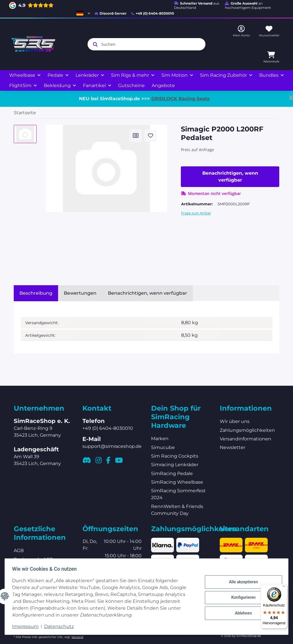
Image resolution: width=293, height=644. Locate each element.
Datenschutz (61, 626)
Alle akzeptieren (241, 583)
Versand (77, 637)
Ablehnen (241, 612)
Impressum (27, 626)
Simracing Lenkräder (175, 465)
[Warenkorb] (271, 57)
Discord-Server (111, 13)
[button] (83, 13)
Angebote (163, 85)
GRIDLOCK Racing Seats (181, 99)
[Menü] (284, 588)
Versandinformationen (246, 439)
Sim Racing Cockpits (175, 456)
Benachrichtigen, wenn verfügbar (230, 177)
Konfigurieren (241, 597)
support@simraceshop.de (112, 446)
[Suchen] (146, 44)
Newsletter (232, 447)
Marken (160, 439)
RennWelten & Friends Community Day (177, 510)
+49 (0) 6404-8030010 (153, 13)
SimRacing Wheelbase (177, 482)
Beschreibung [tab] (36, 293)
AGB (19, 551)
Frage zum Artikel (196, 213)
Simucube (163, 447)
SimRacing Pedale (172, 473)
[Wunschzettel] (269, 31)
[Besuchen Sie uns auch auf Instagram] (99, 460)
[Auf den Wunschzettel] (151, 136)
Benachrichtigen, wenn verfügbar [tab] (148, 293)
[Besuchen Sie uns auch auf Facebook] (108, 460)
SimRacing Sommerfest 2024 (178, 494)
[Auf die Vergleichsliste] (136, 136)
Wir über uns (235, 421)
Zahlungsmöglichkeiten (247, 430)
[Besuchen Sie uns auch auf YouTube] (119, 460)
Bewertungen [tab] (80, 293)
